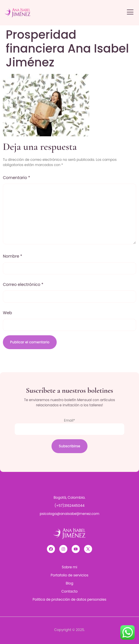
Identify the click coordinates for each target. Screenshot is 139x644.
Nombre (13, 256)
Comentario (17, 178)
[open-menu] (130, 13)
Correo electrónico (23, 284)
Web (7, 313)
